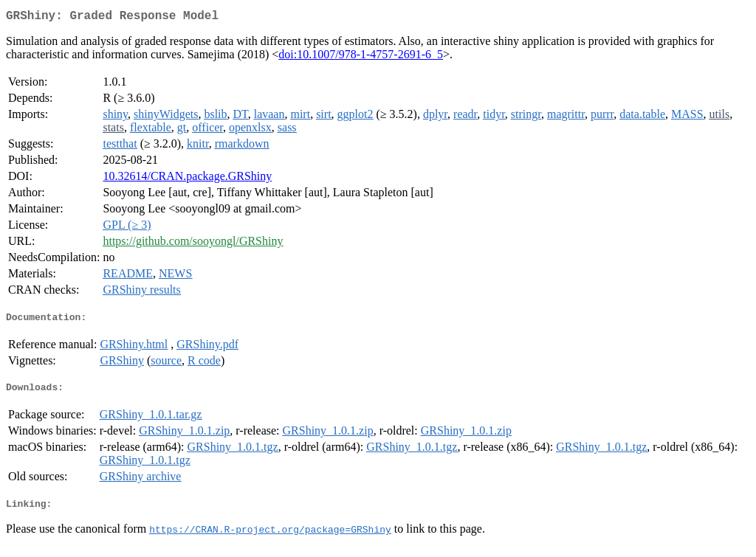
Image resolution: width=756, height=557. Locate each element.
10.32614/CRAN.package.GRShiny (187, 179)
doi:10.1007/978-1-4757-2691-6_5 (361, 57)
